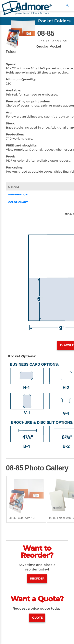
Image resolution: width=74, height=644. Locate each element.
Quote (37, 618)
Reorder (37, 579)
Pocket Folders (54, 21)
